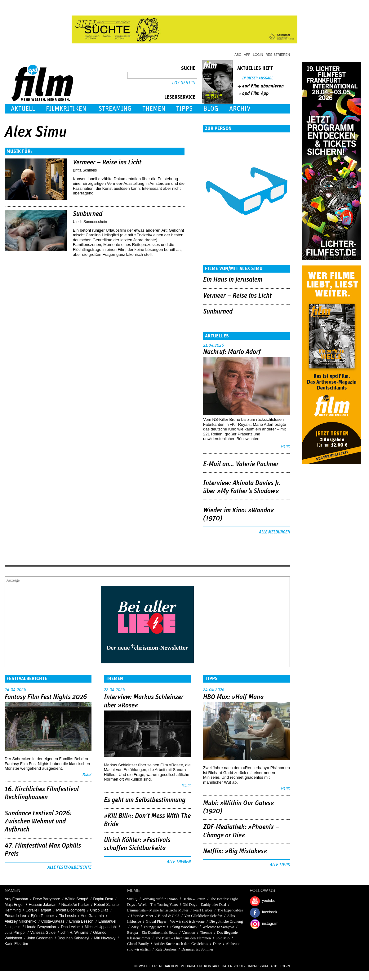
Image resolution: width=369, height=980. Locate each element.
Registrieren (278, 55)
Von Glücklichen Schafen (204, 916)
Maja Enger (14, 905)
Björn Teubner (43, 916)
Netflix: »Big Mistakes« (235, 851)
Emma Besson (81, 921)
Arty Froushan (16, 899)
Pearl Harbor (203, 910)
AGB (274, 966)
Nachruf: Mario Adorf (232, 352)
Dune (217, 944)
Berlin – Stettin (194, 899)
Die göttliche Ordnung (226, 921)
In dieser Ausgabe (258, 78)
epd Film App (255, 93)
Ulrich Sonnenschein (90, 222)
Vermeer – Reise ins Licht (107, 163)
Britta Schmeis (85, 170)
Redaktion (169, 966)
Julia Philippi (15, 933)
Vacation (189, 933)
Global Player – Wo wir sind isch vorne (175, 921)
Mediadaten (191, 966)
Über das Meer (142, 916)
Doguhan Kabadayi (73, 938)
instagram (270, 924)
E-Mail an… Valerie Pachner (241, 464)
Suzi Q (132, 899)
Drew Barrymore (46, 899)
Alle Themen (179, 862)
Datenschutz (234, 966)
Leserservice (180, 97)
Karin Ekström (16, 944)
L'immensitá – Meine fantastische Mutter (158, 910)
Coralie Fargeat (38, 910)
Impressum (258, 966)
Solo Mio (222, 938)
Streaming (115, 109)
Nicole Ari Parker (75, 905)
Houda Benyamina (41, 927)
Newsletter (145, 966)
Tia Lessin (67, 916)
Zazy (135, 927)
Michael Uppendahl (101, 927)
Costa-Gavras (53, 921)
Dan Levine (71, 927)
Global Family (138, 944)
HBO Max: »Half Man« (233, 697)
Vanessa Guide (43, 933)
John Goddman (40, 938)
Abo (238, 55)
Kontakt (212, 966)
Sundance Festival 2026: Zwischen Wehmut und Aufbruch (38, 822)
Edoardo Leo (15, 916)
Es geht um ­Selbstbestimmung (145, 800)
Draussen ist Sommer (197, 949)
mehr (285, 446)
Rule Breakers (166, 949)
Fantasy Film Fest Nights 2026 (46, 697)
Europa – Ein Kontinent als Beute (152, 933)
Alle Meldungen (274, 532)
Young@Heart (154, 927)
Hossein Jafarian (42, 905)
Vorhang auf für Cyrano (160, 899)
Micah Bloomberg (71, 910)
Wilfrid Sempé (77, 899)
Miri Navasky (105, 938)
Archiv (240, 109)
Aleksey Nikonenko (20, 921)
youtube (269, 901)
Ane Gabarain (92, 916)
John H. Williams (74, 933)
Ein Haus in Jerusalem (233, 280)
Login (258, 55)
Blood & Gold (169, 916)
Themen (154, 109)
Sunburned (88, 214)
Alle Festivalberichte (69, 867)
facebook (270, 912)
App (247, 55)
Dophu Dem (103, 899)
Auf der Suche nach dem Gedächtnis (181, 944)
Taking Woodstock (184, 927)
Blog (211, 109)
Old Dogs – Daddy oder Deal (204, 905)
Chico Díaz (99, 910)
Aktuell (23, 109)
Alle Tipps (280, 865)
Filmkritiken (66, 109)
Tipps (184, 109)
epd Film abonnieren (263, 86)
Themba (206, 933)
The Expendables (230, 910)
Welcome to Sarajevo (218, 927)
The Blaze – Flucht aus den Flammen (183, 938)
